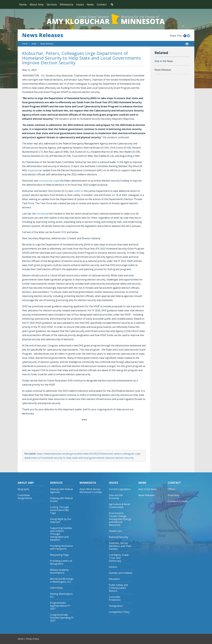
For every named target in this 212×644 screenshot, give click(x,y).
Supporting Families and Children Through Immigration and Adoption (61, 534)
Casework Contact (178, 501)
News (90, 4)
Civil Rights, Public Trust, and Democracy (119, 558)
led (113, 195)
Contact (102, 4)
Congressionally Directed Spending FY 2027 (62, 618)
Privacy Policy (32, 639)
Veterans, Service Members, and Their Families (120, 546)
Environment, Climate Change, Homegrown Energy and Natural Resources (120, 519)
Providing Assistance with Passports (61, 547)
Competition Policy (119, 612)
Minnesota (66, 4)
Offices (172, 489)
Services (52, 4)
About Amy (37, 4)
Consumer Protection (115, 598)
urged (56, 181)
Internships (56, 588)
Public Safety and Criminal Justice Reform (118, 588)
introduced (42, 214)
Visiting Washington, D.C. (62, 595)
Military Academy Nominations (59, 571)
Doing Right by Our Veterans (61, 521)
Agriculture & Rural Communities (119, 506)
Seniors (113, 567)
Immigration (116, 606)
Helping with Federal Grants (61, 500)
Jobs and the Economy (116, 497)
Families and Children (121, 573)
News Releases (43, 35)
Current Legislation (120, 489)
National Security (118, 537)
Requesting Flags (59, 555)
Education (114, 579)
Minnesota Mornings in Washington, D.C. (62, 580)
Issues (80, 4)
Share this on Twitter (188, 36)
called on (79, 191)
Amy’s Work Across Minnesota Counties (91, 491)
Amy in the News (164, 61)
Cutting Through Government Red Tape (59, 510)
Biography (23, 489)
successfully (46, 181)
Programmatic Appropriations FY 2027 (60, 606)
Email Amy (173, 495)
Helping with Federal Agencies (61, 491)
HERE (63, 232)
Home (23, 4)
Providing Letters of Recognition (61, 562)
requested (33, 170)
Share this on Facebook (185, 36)
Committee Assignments (25, 497)
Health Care (115, 531)
